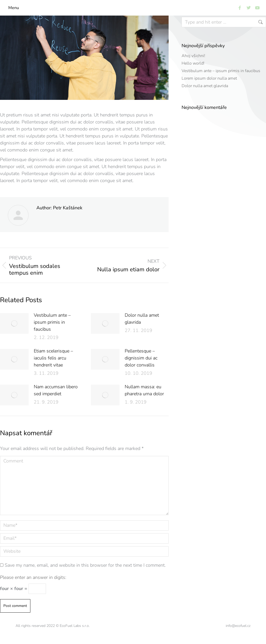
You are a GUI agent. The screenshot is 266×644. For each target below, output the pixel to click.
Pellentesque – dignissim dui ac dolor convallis (141, 358)
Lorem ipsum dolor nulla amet (209, 78)
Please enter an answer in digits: (33, 577)
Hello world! (193, 63)
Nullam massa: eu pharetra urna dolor (144, 390)
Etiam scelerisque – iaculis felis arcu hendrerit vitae (53, 358)
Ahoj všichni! (193, 56)
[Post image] (14, 323)
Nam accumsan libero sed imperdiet (56, 390)
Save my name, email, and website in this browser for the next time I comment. (85, 565)
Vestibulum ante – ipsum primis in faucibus (52, 322)
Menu (14, 8)
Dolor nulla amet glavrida (142, 319)
